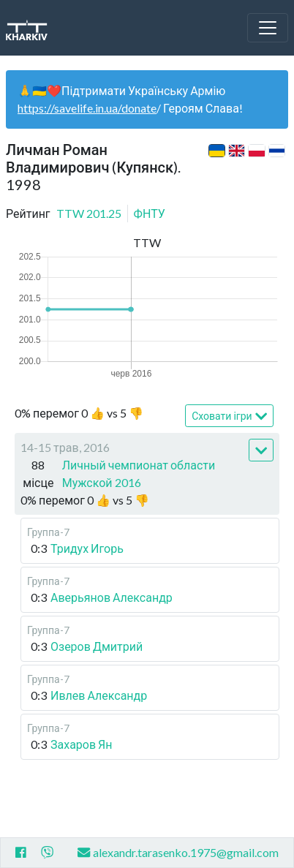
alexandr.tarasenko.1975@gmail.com (178, 852)
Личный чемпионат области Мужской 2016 (139, 473)
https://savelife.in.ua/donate (87, 108)
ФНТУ (150, 213)
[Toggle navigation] (268, 28)
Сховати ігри (229, 416)
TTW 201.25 (89, 213)
